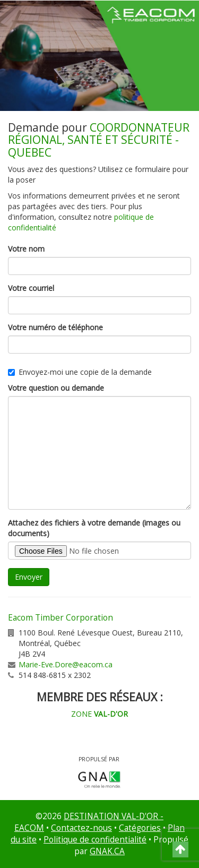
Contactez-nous (81, 828)
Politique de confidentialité (95, 840)
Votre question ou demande (56, 388)
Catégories (140, 828)
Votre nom (26, 249)
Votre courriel (31, 288)
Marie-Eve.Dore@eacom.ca (66, 664)
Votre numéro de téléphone (55, 327)
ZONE (99, 714)
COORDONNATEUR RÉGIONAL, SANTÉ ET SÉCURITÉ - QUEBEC (99, 140)
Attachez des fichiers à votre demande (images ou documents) (94, 528)
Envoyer (29, 577)
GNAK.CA (107, 851)
